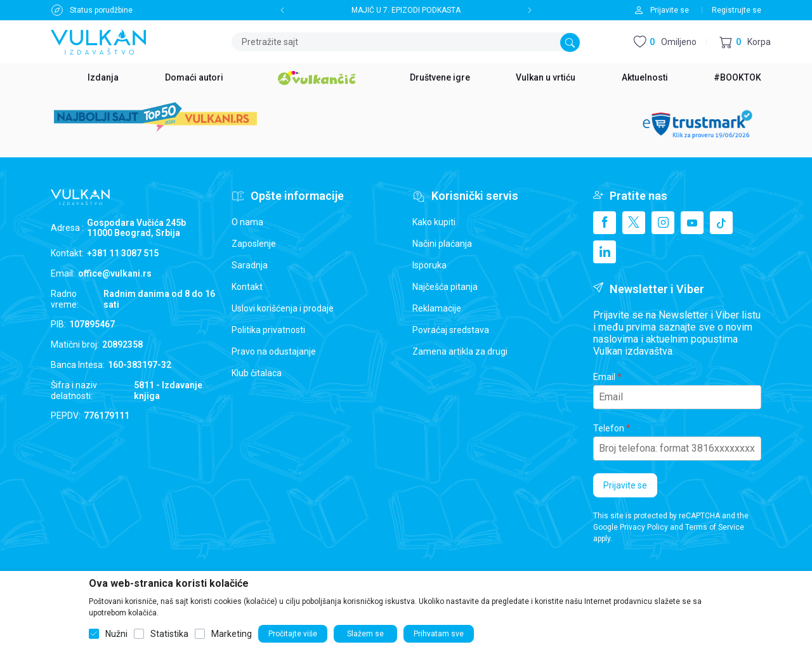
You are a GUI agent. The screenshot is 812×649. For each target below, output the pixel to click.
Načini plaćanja (442, 244)
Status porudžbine (101, 10)
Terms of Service (715, 527)
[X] (634, 223)
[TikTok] (721, 223)
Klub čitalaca (257, 373)
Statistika (169, 634)
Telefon (609, 428)
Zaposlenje (254, 244)
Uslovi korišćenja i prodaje (283, 308)
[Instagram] (663, 223)
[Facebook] (605, 223)
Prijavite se (625, 485)
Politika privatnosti (268, 330)
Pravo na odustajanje (274, 351)
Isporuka (429, 265)
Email (604, 377)
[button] (745, 42)
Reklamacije (437, 308)
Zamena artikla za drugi (460, 351)
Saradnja (250, 265)
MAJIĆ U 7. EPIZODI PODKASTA (406, 10)
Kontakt (247, 287)
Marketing (232, 634)
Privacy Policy (644, 527)
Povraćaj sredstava (451, 330)
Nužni (116, 634)
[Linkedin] (605, 252)
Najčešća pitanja (445, 287)
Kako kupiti (434, 222)
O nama (247, 222)
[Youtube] (692, 223)
